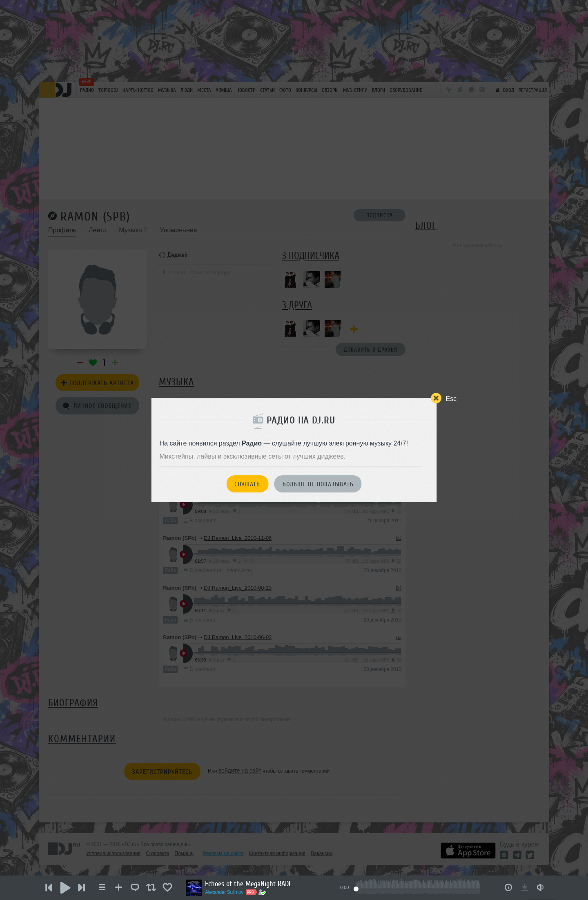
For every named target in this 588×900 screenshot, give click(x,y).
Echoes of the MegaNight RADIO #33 (250, 884)
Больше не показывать (318, 484)
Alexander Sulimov (224, 892)
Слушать (247, 484)
